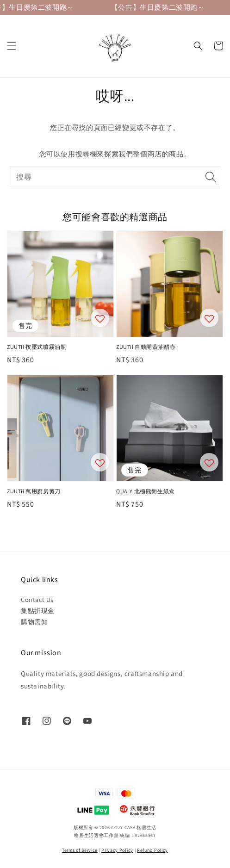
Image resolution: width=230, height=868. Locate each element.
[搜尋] (211, 177)
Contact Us (37, 600)
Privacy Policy (117, 850)
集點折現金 (38, 611)
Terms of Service (80, 850)
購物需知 (34, 622)
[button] (12, 46)
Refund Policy (152, 850)
